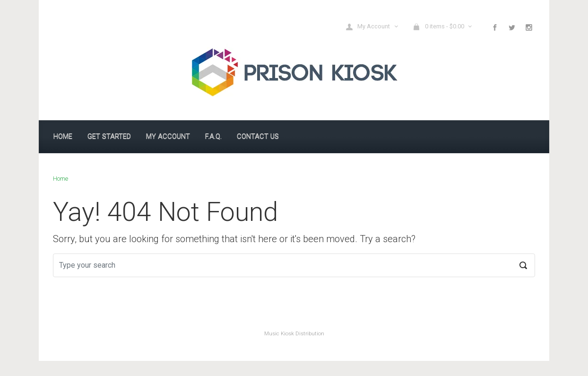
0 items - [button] (439, 27)
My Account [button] (369, 27)
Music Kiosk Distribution (294, 334)
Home (61, 179)
